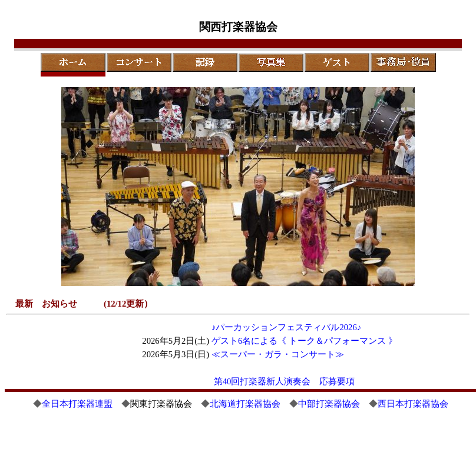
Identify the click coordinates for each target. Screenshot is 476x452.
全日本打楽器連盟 (77, 404)
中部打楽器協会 (329, 404)
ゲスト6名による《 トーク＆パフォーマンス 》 (304, 341)
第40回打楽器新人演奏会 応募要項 (285, 381)
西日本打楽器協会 (413, 404)
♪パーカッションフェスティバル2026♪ (286, 327)
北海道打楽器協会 (245, 404)
